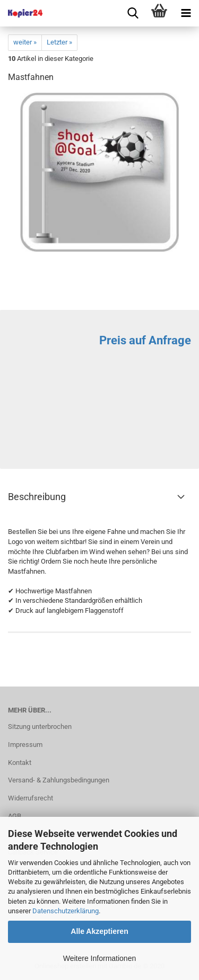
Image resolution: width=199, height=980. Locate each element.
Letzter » (59, 42)
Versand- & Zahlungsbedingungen (59, 780)
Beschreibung (37, 497)
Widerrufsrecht (31, 798)
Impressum (25, 745)
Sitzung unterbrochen (40, 727)
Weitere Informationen (99, 958)
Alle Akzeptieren (99, 931)
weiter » (25, 42)
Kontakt (20, 763)
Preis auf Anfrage (145, 340)
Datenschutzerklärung (66, 911)
